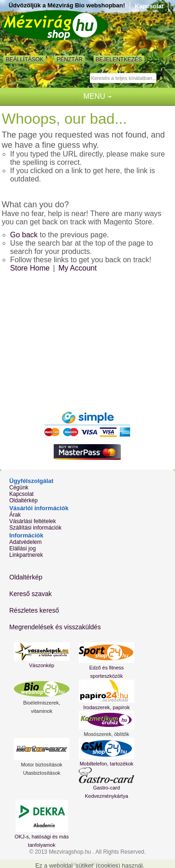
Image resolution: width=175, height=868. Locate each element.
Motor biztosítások (41, 765)
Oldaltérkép (23, 500)
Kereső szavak (31, 594)
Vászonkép (42, 665)
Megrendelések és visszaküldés (55, 627)
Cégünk (19, 488)
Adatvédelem (25, 542)
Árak (15, 515)
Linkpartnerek (26, 555)
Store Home (30, 268)
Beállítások (24, 60)
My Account (78, 268)
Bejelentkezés (119, 60)
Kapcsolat (149, 6)
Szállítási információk (35, 528)
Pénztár (69, 60)
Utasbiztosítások (42, 773)
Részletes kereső (34, 610)
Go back (24, 235)
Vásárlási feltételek (33, 521)
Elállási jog (22, 549)
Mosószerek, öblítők (106, 734)
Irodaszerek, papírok (106, 707)
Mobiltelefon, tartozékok (106, 764)
